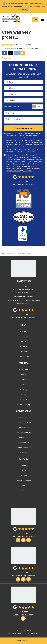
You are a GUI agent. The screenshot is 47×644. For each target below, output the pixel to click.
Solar (24, 384)
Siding (23, 394)
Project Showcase (23, 481)
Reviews (24, 476)
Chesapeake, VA (23, 418)
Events (24, 486)
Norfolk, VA (23, 438)
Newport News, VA (23, 433)
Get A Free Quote (24, 641)
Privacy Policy (30, 151)
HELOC (23, 341)
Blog (24, 491)
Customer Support (24, 356)
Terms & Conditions (16, 151)
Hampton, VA (24, 428)
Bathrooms (24, 369)
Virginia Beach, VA (24, 448)
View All (24, 453)
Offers (23, 471)
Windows (23, 374)
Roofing (24, 389)
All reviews (6, 58)
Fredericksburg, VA (23, 423)
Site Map (29, 630)
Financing (23, 336)
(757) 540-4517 (23, 302)
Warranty (24, 331)
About (23, 466)
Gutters (24, 399)
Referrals (24, 346)
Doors (23, 379)
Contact (24, 351)
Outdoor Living (24, 404)
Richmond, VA (23, 443)
